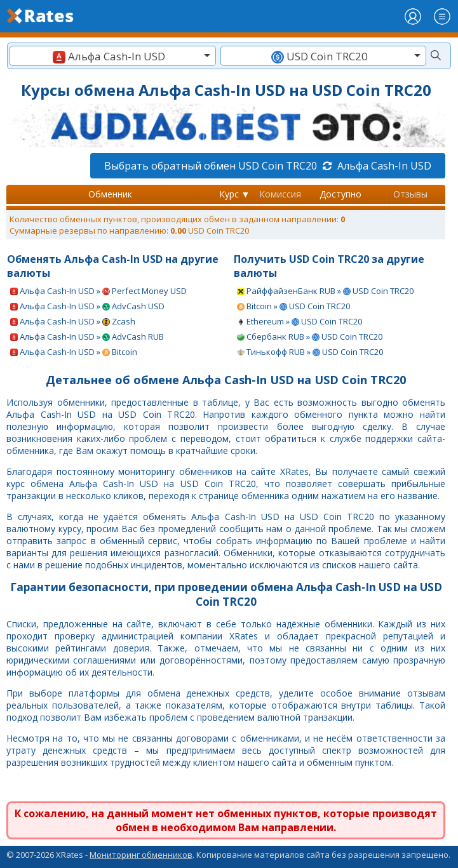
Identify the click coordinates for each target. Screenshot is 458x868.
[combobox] (113, 56)
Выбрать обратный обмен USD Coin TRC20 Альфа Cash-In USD (268, 166)
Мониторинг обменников (141, 855)
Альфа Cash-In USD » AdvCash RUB (87, 337)
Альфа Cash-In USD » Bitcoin (74, 352)
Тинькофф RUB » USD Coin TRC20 (310, 352)
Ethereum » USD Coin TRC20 (300, 321)
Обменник (110, 194)
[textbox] (113, 56)
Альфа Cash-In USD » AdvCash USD (87, 306)
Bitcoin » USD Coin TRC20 (293, 306)
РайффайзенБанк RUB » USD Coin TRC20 (325, 291)
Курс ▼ (235, 194)
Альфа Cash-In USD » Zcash (73, 321)
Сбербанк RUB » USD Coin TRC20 (310, 337)
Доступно (340, 194)
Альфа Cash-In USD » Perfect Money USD (98, 291)
